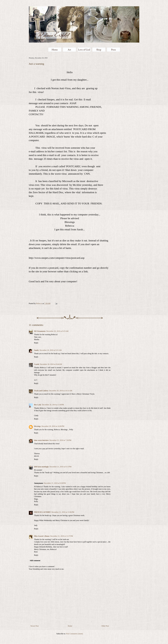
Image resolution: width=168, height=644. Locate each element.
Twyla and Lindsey (41, 391)
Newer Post (35, 626)
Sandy (37, 350)
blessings (37, 426)
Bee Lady (38, 405)
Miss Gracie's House (42, 536)
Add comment (35, 561)
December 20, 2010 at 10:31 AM (61, 391)
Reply (36, 343)
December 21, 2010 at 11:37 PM (62, 536)
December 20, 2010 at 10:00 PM (53, 426)
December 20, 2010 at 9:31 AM (51, 350)
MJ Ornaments (40, 331)
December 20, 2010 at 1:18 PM (53, 405)
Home (70, 626)
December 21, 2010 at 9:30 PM (55, 483)
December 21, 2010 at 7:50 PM (60, 440)
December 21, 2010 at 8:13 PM (60, 467)
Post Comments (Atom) (74, 634)
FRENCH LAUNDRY (42, 512)
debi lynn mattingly (41, 467)
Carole (37, 364)
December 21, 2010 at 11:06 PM (63, 512)
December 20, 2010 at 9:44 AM (51, 364)
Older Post (105, 626)
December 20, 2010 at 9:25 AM (57, 331)
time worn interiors (41, 440)
